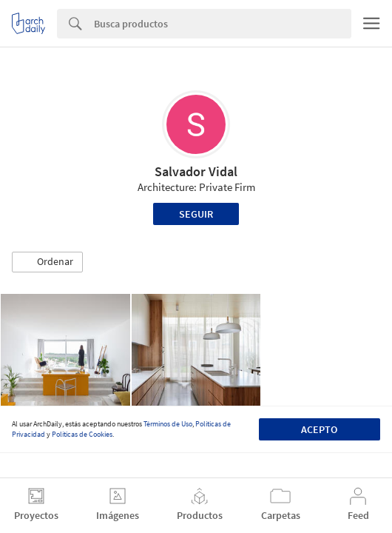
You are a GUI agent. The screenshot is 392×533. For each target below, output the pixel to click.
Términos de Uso (168, 424)
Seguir (196, 214)
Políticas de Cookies (82, 434)
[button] (47, 262)
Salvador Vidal (196, 171)
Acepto (319, 429)
